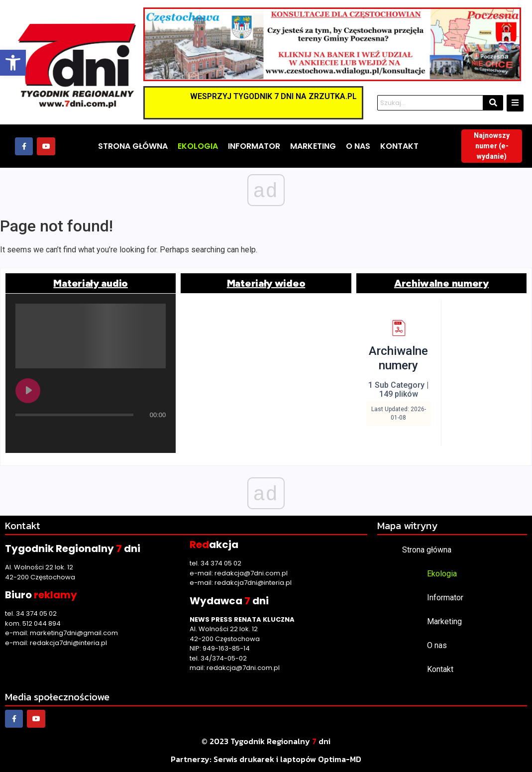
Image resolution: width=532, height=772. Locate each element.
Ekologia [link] (442, 574)
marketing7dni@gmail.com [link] (74, 633)
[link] (13, 63)
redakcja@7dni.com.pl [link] (251, 573)
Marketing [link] (444, 621)
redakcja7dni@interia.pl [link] (68, 643)
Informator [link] (445, 598)
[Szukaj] (430, 103)
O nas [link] (437, 645)
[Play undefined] (28, 391)
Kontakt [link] (440, 669)
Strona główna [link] (427, 550)
